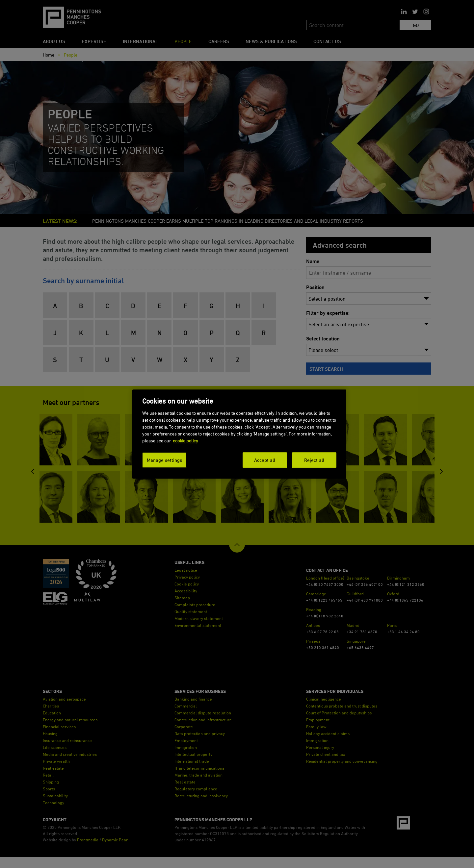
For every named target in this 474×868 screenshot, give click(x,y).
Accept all (265, 460)
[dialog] (239, 434)
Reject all (314, 460)
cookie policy (185, 440)
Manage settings (164, 460)
